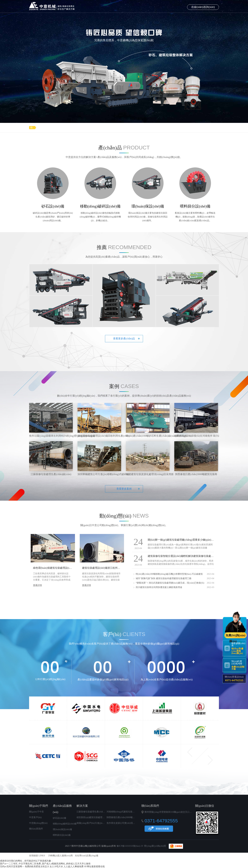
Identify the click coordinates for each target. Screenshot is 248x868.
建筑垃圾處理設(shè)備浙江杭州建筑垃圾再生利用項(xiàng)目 (116, 568)
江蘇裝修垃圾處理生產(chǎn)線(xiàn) (94, 812)
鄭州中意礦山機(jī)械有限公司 (52, 6)
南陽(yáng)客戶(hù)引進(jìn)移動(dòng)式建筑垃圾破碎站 (104, 823)
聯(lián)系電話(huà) (234, 679)
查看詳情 (37, 585)
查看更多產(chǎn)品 (124, 339)
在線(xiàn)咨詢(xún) (203, 7)
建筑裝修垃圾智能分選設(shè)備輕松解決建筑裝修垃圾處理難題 (183, 556)
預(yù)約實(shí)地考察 (239, 665)
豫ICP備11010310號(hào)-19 (130, 846)
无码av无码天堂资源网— (12, 866)
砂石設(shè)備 (59, 818)
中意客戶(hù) (35, 817)
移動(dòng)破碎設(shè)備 (65, 824)
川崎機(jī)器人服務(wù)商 (60, 856)
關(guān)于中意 (36, 812)
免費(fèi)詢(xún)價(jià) (235, 636)
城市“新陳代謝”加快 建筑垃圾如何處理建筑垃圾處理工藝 (164, 578)
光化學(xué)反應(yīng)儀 (87, 856)
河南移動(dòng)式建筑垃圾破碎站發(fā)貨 (127, 812)
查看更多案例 (124, 489)
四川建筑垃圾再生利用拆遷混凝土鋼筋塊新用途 (159, 587)
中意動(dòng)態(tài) (38, 823)
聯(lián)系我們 (36, 829)
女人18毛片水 (56, 866)
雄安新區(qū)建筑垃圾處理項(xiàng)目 (95, 817)
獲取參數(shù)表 (239, 648)
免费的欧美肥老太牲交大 (37, 866)
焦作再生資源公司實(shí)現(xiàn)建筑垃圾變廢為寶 (131, 823)
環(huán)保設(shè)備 (62, 829)
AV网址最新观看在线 (94, 866)
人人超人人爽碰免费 (74, 866)
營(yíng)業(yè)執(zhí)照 (155, 846)
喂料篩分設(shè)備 (62, 835)
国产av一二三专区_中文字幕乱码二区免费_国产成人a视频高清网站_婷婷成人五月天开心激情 (45, 864)
